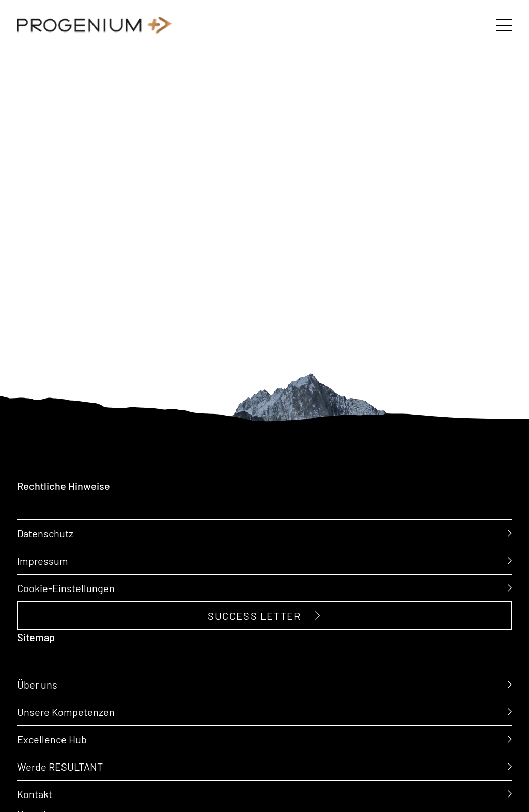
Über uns (37, 684)
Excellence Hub (52, 738)
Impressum (43, 560)
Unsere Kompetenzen (66, 711)
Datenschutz (45, 533)
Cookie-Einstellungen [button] (66, 588)
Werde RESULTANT (60, 766)
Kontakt (35, 793)
